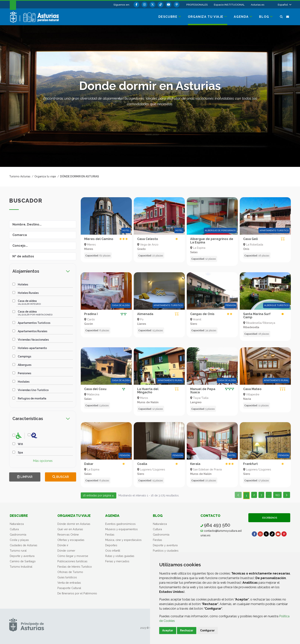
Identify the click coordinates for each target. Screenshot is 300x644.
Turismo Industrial (21, 567)
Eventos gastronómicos (120, 524)
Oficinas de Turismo (70, 572)
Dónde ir (63, 545)
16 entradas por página (99, 496)
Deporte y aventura (22, 556)
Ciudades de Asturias (24, 545)
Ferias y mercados (117, 561)
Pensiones (24, 373)
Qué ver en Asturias (70, 529)
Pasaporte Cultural (69, 588)
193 (278, 496)
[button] (284, 5)
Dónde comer (66, 551)
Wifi (20, 444)
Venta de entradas (69, 583)
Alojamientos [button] (41, 271)
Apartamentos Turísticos (34, 323)
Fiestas (110, 535)
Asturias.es (258, 5)
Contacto (210, 516)
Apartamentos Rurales (33, 331)
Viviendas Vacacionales (33, 340)
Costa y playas (19, 540)
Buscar (61, 477)
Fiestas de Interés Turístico (75, 567)
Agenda (112, 516)
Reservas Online (68, 535)
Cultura (14, 529)
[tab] (43, 271)
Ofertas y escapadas (71, 540)
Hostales (24, 382)
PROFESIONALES (197, 5)
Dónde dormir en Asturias (74, 524)
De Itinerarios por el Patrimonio (77, 593)
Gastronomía (18, 535)
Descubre (19, 516)
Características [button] (41, 419)
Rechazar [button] (187, 630)
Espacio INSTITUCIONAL (229, 5)
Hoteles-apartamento (32, 348)
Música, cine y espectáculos (123, 540)
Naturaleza (17, 524)
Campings (24, 356)
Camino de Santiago (23, 561)
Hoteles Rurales (28, 293)
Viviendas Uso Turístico (33, 390)
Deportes (111, 545)
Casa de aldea (29, 302)
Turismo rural (18, 551)
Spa (20, 452)
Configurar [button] (207, 630)
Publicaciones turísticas (72, 561)
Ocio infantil (113, 551)
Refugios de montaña (32, 398)
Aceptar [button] (168, 630)
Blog (158, 516)
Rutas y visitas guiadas (120, 556)
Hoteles (23, 284)
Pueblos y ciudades (166, 551)
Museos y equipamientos (121, 529)
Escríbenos (269, 518)
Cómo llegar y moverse (73, 556)
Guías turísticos (67, 577)
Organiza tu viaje (74, 516)
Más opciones (43, 461)
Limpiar (25, 477)
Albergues (25, 365)
